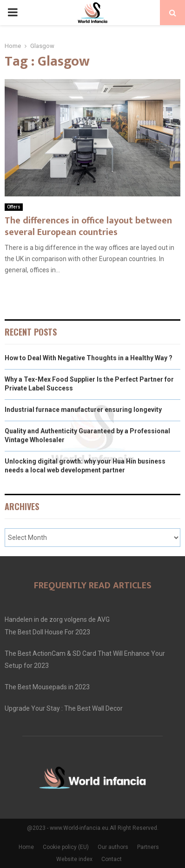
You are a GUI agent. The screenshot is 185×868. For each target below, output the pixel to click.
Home (26, 847)
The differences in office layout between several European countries (88, 226)
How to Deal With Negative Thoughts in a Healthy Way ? (89, 358)
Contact (112, 859)
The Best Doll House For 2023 (47, 632)
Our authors (113, 847)
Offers (14, 207)
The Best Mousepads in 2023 (47, 687)
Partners (148, 847)
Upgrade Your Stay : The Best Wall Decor (64, 708)
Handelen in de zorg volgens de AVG (57, 619)
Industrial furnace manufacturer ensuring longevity (83, 410)
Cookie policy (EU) (66, 847)
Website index (74, 859)
